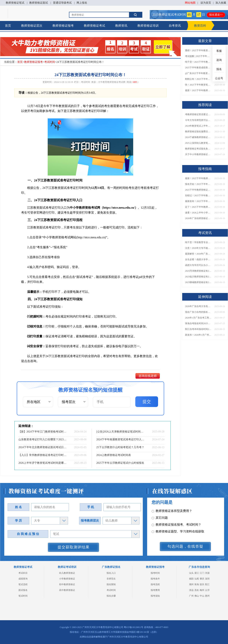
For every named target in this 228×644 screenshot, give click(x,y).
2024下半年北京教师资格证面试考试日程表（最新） (43, 447)
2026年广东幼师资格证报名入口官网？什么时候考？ (198, 218)
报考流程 (155, 584)
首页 (8, 26)
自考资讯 (175, 26)
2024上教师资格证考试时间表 (114, 455)
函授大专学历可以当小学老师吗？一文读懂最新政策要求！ (198, 265)
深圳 (207, 579)
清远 (191, 590)
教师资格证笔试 (15, 3)
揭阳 (191, 579)
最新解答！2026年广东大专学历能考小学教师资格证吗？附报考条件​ (198, 254)
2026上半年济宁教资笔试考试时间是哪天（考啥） (43, 463)
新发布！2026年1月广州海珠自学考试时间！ (198, 335)
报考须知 (155, 596)
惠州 (207, 596)
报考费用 (155, 590)
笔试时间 (23, 596)
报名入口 (111, 573)
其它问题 (160, 516)
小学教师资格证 (67, 579)
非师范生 (111, 579)
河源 (207, 573)
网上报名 (82, 3)
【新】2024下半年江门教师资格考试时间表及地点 (43, 432)
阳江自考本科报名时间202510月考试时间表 (198, 329)
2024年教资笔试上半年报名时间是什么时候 (198, 126)
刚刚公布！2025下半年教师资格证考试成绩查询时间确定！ (198, 79)
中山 (202, 596)
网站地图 (190, 3)
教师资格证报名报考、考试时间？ (176, 523)
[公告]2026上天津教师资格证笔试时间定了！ (121, 432)
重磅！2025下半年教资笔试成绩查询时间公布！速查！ (198, 50)
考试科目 (23, 573)
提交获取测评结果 (74, 547)
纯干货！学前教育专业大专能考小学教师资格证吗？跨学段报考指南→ (198, 242)
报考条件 (155, 579)
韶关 (202, 584)
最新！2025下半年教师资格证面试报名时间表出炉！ (198, 90)
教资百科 (200, 26)
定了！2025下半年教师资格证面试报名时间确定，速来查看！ (198, 207)
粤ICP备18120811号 (134, 627)
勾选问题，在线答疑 (185, 546)
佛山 (197, 596)
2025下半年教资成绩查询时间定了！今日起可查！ (198, 68)
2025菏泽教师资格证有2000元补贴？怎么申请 (198, 271)
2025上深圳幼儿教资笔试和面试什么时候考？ (198, 143)
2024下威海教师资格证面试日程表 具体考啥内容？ (198, 137)
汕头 (191, 573)
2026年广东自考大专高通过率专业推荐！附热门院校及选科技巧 (198, 306)
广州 (191, 596)
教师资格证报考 (63, 26)
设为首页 (206, 3)
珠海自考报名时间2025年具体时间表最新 (198, 323)
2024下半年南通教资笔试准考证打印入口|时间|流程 (121, 439)
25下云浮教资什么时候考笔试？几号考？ (120, 447)
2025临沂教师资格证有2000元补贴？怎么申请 (198, 277)
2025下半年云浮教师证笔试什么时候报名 (120, 463)
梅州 (202, 590)
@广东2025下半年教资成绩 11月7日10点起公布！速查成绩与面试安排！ (198, 73)
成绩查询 (23, 579)
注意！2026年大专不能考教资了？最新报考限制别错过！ (198, 248)
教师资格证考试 (94, 26)
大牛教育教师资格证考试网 (112, 82)
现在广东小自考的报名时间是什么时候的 (198, 312)
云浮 (207, 590)
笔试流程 (23, 584)
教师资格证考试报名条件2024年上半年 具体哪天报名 (198, 149)
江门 (202, 573)
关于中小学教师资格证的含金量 (198, 154)
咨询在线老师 (148, 376)
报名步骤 (111, 596)
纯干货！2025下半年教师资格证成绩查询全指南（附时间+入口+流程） (198, 62)
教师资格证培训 (148, 26)
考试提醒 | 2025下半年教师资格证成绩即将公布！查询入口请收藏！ (198, 56)
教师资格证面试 (39, 3)
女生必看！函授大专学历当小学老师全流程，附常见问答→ (198, 259)
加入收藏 (221, 3)
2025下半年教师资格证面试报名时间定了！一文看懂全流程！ (198, 190)
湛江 (197, 573)
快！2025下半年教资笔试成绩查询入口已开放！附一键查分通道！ (198, 85)
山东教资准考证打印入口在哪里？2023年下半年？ (43, 439)
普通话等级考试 (62, 3)
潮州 (191, 584)
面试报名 (23, 590)
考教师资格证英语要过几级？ (198, 114)
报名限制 (111, 584)
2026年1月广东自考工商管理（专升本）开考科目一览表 (198, 318)
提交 (147, 402)
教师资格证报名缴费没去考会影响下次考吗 (198, 132)
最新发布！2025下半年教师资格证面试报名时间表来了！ (198, 201)
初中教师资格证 (67, 584)
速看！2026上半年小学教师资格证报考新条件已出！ (198, 213)
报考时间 (155, 573)
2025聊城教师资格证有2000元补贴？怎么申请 (198, 282)
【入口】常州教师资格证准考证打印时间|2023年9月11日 (43, 455)
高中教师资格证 (67, 590)
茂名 (197, 590)
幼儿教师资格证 (67, 573)
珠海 (197, 584)
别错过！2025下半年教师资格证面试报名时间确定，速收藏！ (198, 196)
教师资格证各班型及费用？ (172, 509)
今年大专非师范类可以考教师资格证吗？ (198, 120)
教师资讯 (121, 26)
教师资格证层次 (32, 26)
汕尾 (197, 579)
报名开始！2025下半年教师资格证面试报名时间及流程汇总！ (198, 184)
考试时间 (50, 62)
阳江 (207, 584)
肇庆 (202, 579)
